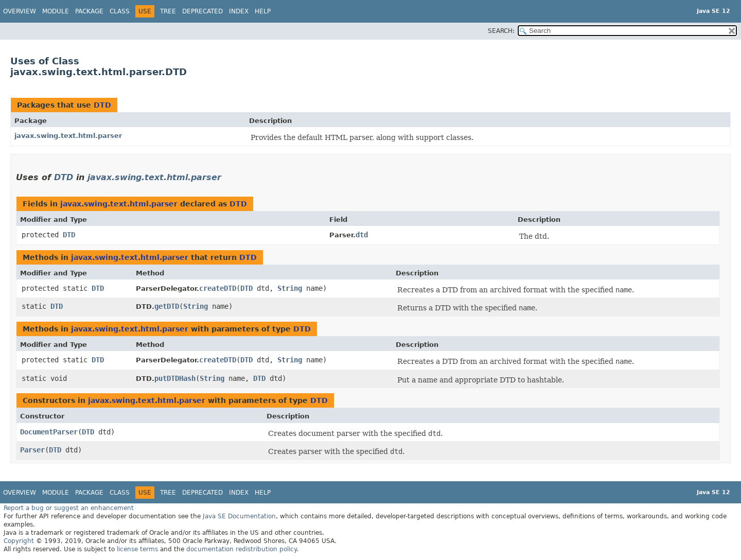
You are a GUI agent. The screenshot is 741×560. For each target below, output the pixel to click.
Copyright (19, 541)
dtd (362, 235)
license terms (137, 549)
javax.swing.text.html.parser (68, 136)
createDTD (218, 288)
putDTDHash (175, 378)
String (290, 288)
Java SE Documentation (239, 516)
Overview (20, 11)
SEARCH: (501, 31)
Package (89, 11)
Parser (32, 450)
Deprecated (202, 11)
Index (239, 11)
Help (263, 11)
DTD (102, 105)
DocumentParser (49, 432)
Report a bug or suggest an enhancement (69, 508)
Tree (168, 11)
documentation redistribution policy (241, 549)
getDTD (167, 306)
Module (56, 11)
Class (120, 11)
